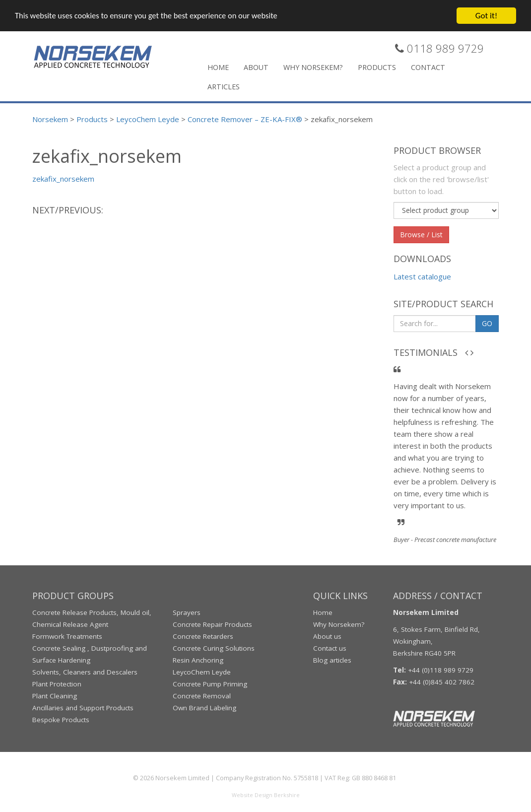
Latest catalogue (422, 276)
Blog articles (332, 660)
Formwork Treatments (67, 636)
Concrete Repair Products (212, 624)
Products (377, 66)
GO (487, 322)
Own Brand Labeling (204, 707)
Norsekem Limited (182, 777)
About (256, 66)
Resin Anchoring (198, 660)
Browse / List (421, 234)
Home (218, 66)
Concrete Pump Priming (210, 683)
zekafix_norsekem (63, 178)
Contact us (330, 648)
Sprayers (187, 612)
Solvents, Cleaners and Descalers (85, 672)
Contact (428, 66)
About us (327, 636)
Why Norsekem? (313, 66)
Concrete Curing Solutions (214, 648)
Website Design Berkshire (266, 794)
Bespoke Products (61, 719)
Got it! (486, 15)
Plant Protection (57, 683)
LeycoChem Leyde (202, 672)
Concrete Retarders (203, 636)
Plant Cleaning (55, 695)
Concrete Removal (202, 695)
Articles (224, 86)
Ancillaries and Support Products (83, 707)
